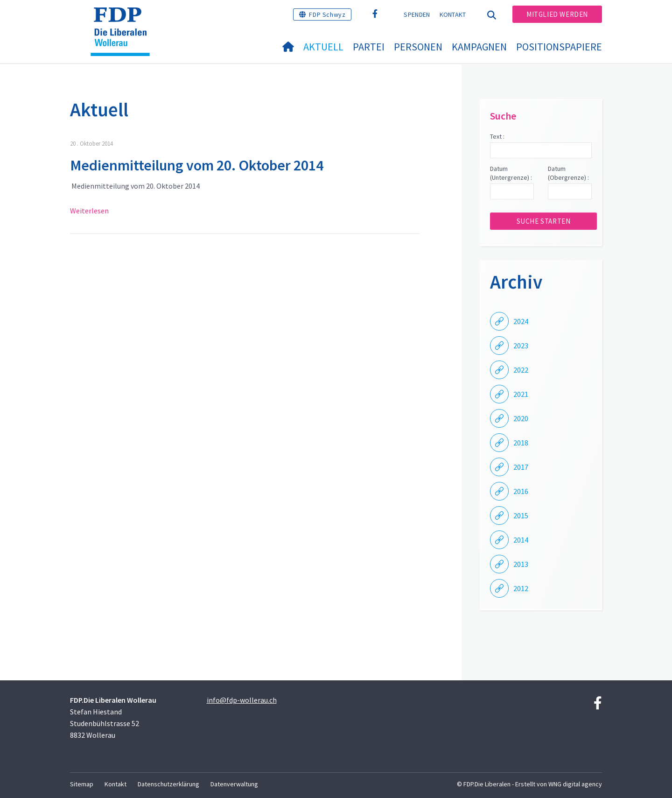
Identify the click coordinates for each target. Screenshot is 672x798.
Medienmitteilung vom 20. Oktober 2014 (197, 165)
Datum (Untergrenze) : (511, 173)
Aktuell (323, 47)
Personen (418, 47)
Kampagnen (479, 47)
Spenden (417, 14)
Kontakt (453, 14)
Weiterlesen (89, 211)
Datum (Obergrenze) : (568, 173)
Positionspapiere (559, 47)
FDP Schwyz (327, 14)
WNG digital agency (575, 784)
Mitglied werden (557, 14)
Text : (497, 136)
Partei (369, 47)
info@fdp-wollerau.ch (242, 700)
